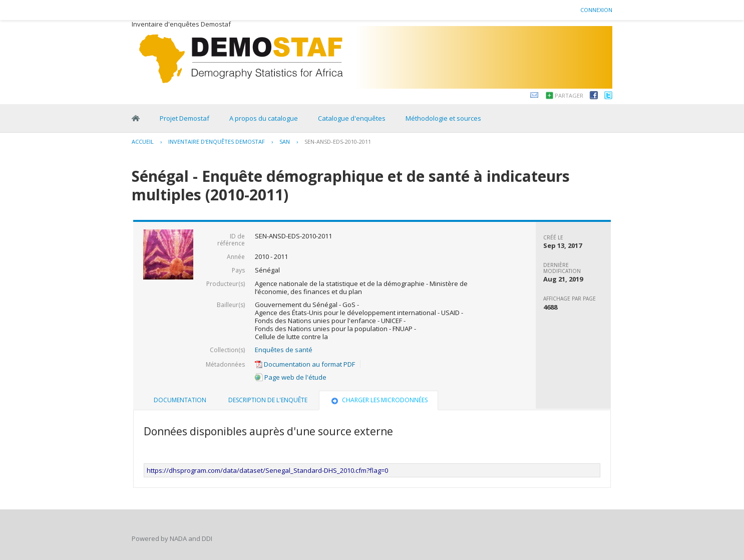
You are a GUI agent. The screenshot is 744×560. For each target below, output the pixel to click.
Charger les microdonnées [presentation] (379, 400)
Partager (569, 95)
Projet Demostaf (184, 118)
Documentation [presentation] (180, 400)
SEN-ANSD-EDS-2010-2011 (338, 142)
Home (136, 118)
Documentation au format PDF (305, 364)
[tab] (180, 400)
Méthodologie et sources (443, 118)
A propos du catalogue (264, 118)
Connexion (596, 10)
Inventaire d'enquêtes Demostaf (217, 142)
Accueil (143, 142)
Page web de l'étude (291, 377)
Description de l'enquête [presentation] (268, 400)
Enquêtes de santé (284, 350)
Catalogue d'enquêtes (352, 118)
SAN (285, 142)
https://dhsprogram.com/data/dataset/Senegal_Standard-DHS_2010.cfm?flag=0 (267, 470)
